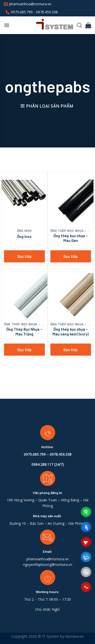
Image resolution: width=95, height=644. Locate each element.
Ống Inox (24, 236)
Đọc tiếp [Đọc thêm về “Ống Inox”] (24, 256)
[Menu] (7, 25)
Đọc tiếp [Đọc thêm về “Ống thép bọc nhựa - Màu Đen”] (71, 256)
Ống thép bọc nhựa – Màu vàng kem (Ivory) (71, 332)
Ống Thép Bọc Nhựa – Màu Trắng (24, 332)
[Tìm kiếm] (79, 25)
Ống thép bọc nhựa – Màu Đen (71, 238)
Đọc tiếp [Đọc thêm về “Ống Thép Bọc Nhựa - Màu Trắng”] (24, 350)
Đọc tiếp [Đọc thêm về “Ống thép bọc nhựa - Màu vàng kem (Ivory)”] (71, 350)
